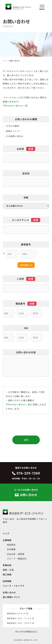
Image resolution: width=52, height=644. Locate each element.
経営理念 (11, 545)
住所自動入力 (26, 265)
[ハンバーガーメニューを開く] (42, 7)
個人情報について (12, 597)
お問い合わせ (9, 592)
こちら (10, 102)
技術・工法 (8, 570)
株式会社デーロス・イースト (20, 618)
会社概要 (11, 549)
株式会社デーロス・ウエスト (20, 623)
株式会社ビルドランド (17, 613)
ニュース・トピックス (14, 586)
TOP (5, 61)
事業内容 (7, 565)
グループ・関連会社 (17, 559)
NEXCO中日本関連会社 (26, 632)
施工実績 (7, 574)
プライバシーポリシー (14, 106)
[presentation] (26, 425)
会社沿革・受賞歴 (16, 554)
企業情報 (7, 540)
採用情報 (7, 581)
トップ (6, 533)
